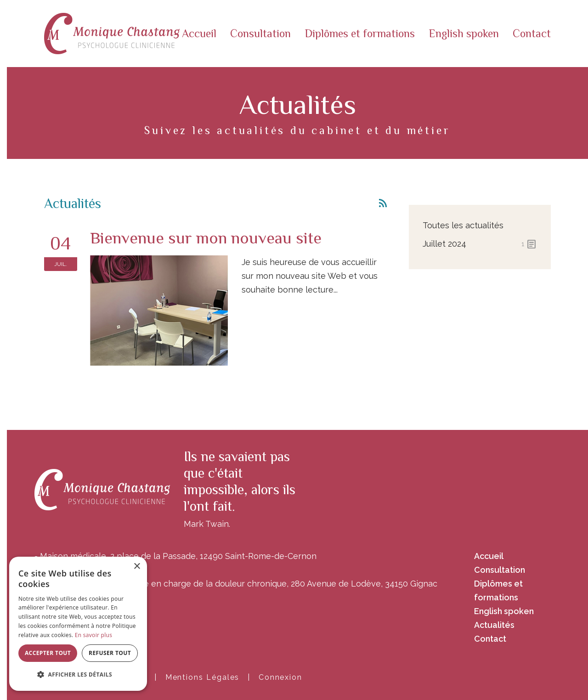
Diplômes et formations (360, 33)
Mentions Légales (203, 677)
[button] (78, 675)
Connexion (280, 677)
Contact (532, 33)
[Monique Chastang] (112, 33)
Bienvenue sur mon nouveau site (206, 238)
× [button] (137, 567)
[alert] (78, 624)
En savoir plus (93, 635)
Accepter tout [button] (48, 653)
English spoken (464, 33)
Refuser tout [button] (110, 653)
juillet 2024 (480, 244)
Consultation (260, 33)
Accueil (199, 33)
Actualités (494, 625)
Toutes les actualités (463, 225)
